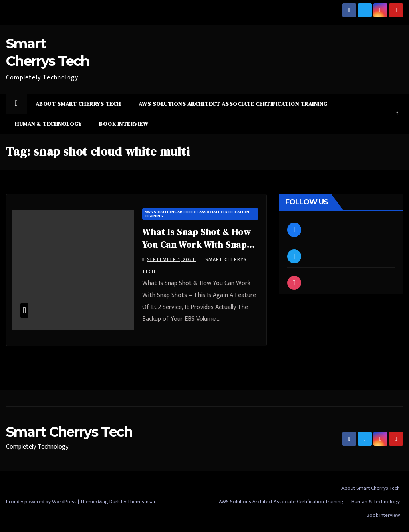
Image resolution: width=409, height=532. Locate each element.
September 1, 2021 (172, 259)
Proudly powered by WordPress (42, 502)
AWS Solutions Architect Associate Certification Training (233, 104)
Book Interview (124, 124)
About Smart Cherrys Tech (78, 104)
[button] (398, 114)
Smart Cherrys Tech (69, 432)
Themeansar (141, 502)
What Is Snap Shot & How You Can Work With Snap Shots (196, 245)
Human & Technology (48, 124)
